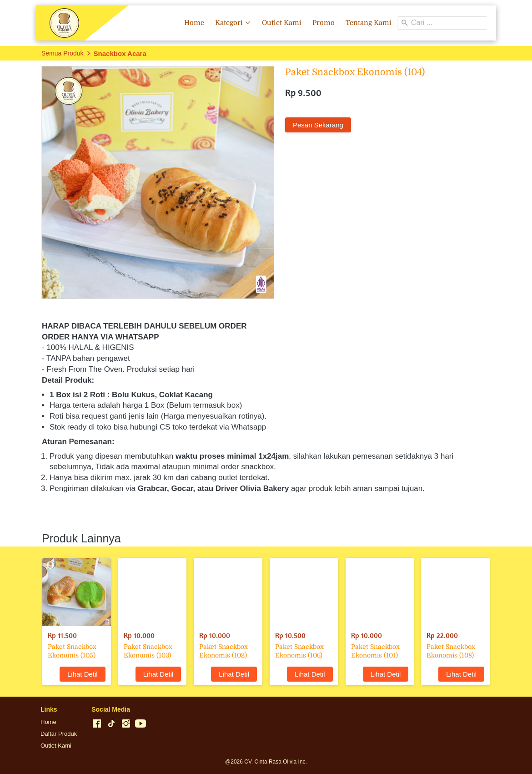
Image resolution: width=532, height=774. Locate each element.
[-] (97, 724)
